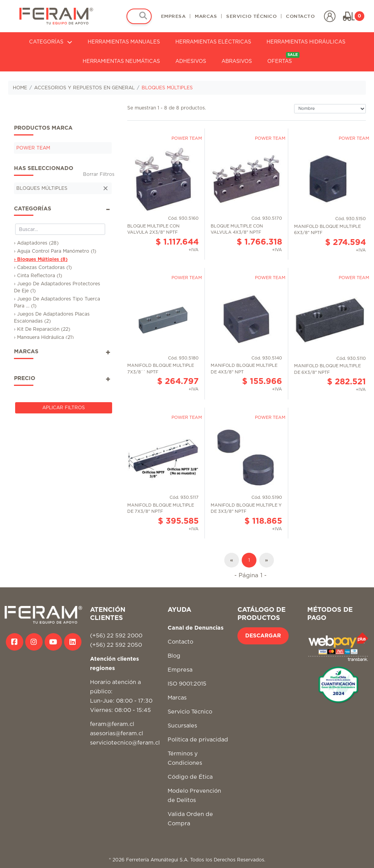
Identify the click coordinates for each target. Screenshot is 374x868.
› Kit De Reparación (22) (42, 329)
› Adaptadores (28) (36, 243)
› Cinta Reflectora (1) (38, 276)
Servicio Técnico (190, 712)
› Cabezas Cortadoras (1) (43, 267)
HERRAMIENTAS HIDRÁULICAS (306, 42)
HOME (20, 88)
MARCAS (206, 16)
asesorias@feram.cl (117, 733)
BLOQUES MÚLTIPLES (167, 88)
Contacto (180, 642)
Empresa (180, 670)
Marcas (177, 698)
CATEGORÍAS (51, 42)
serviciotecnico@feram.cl (125, 743)
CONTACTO (300, 16)
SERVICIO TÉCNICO (251, 16)
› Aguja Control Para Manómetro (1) (55, 251)
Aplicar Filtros (64, 408)
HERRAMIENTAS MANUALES (124, 42)
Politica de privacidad (198, 740)
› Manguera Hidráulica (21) (44, 337)
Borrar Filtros (99, 174)
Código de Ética (190, 777)
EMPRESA (173, 16)
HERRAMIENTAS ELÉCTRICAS (213, 42)
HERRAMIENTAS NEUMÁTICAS (121, 62)
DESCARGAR (263, 636)
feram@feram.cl (112, 724)
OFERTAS (283, 58)
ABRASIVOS (237, 62)
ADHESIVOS (191, 62)
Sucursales (182, 726)
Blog (174, 656)
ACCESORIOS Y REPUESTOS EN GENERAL (84, 88)
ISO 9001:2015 (187, 684)
